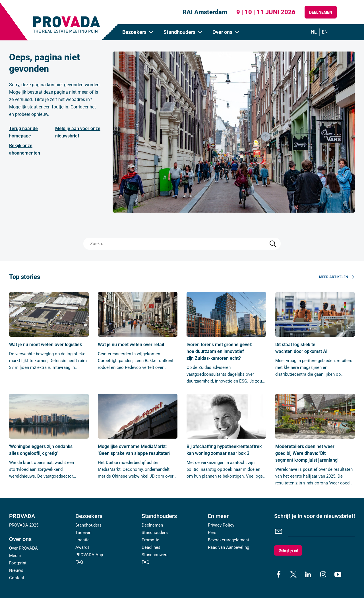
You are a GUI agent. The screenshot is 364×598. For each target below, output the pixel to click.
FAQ (79, 562)
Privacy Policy (221, 525)
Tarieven (83, 533)
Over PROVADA (23, 548)
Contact (17, 578)
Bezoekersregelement (228, 540)
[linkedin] (308, 574)
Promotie (150, 540)
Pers (212, 533)
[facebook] (279, 574)
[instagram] (323, 574)
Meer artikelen (337, 277)
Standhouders (88, 525)
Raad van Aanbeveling (228, 547)
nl (314, 32)
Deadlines (151, 547)
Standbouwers (155, 555)
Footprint (18, 563)
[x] (293, 574)
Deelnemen (321, 12)
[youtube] (338, 574)
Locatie (82, 540)
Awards (82, 547)
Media (15, 556)
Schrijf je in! (288, 550)
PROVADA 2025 (24, 525)
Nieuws (16, 570)
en (325, 32)
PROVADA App (89, 555)
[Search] (273, 244)
